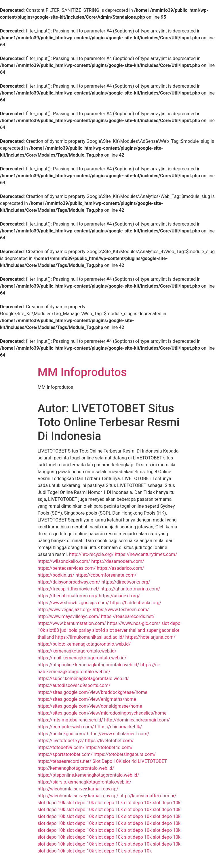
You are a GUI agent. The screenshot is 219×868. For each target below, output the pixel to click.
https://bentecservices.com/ (67, 568)
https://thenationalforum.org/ (68, 596)
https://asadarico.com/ (120, 568)
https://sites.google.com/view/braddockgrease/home (93, 692)
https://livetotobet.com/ (109, 741)
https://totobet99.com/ (61, 747)
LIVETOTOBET (152, 761)
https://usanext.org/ (119, 596)
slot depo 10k (52, 803)
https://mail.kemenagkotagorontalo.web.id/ (82, 658)
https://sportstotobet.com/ (65, 754)
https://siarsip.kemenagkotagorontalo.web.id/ (85, 782)
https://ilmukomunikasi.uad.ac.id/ (90, 637)
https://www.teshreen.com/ (121, 610)
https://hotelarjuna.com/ (151, 637)
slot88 (53, 630)
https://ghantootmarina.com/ (130, 589)
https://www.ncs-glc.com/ (134, 623)
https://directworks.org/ (126, 582)
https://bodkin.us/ (56, 575)
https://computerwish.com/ (66, 727)
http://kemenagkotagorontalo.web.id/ (76, 768)
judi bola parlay (76, 630)
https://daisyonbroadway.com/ (69, 582)
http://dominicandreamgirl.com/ (137, 720)
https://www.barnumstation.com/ (72, 623)
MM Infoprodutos (82, 372)
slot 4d (130, 761)
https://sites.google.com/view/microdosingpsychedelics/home (102, 713)
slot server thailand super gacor (138, 630)
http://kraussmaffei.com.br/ (148, 796)
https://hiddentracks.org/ (136, 603)
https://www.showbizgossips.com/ (73, 603)
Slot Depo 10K (107, 761)
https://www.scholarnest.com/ (118, 734)
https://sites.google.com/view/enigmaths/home (87, 699)
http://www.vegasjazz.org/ (65, 610)
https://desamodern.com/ (118, 561)
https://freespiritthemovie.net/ (68, 589)
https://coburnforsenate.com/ (106, 575)
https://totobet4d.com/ (109, 747)
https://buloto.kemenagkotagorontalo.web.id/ (84, 644)
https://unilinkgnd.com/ (62, 734)
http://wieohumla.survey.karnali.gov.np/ (78, 789)
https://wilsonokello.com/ (64, 561)
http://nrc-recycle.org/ (91, 554)
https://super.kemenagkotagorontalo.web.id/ (83, 679)
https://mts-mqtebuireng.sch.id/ (70, 720)
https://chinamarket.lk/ (118, 727)
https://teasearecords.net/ (128, 616)
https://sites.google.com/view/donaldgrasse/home (90, 706)
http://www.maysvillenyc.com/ (69, 616)
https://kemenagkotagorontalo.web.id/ (77, 651)
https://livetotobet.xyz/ (61, 741)
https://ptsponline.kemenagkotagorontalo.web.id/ (88, 665)
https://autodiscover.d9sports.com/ (74, 685)
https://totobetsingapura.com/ (125, 754)
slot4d (99, 630)
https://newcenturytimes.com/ (146, 554)
